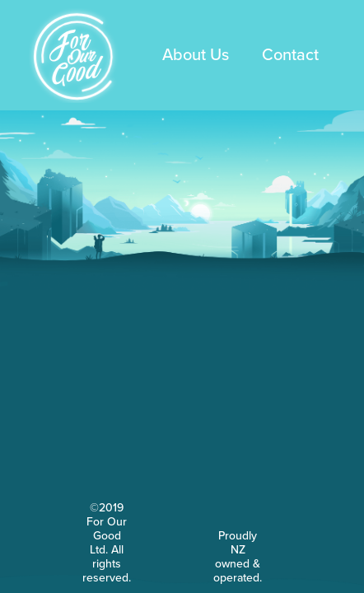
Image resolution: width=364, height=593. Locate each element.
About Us (196, 55)
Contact (290, 55)
